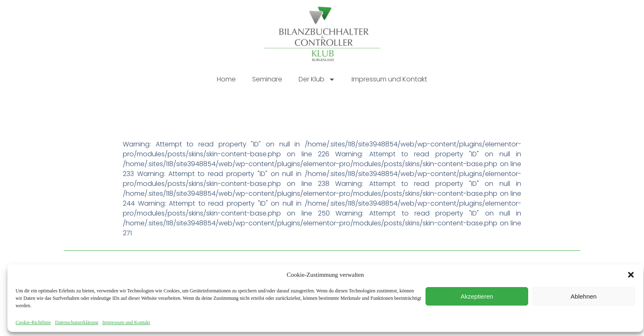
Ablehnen (583, 296)
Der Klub (317, 79)
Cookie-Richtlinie (33, 322)
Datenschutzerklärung (77, 322)
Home (226, 79)
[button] (631, 275)
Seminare (267, 79)
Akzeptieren (477, 296)
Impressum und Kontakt (126, 322)
